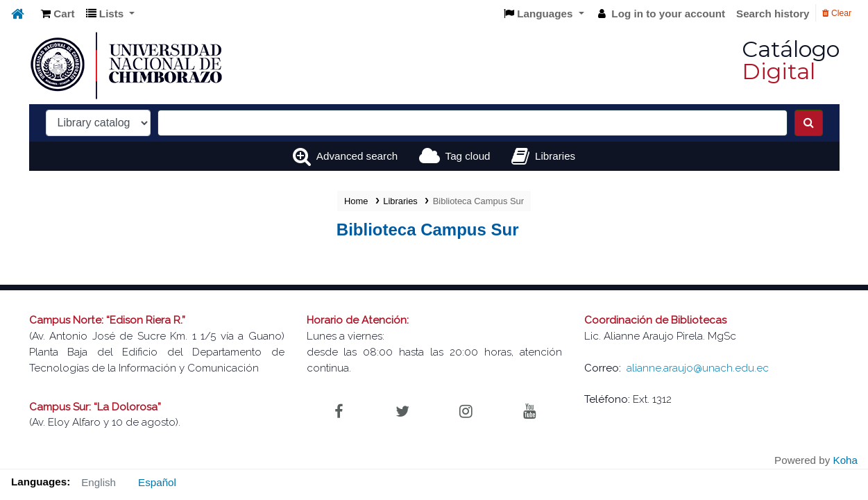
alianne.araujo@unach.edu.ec (698, 368)
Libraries (400, 201)
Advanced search (357, 156)
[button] (58, 14)
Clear (837, 13)
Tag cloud (468, 156)
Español (157, 482)
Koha (845, 460)
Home (356, 201)
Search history (773, 14)
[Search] (809, 123)
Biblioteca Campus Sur (478, 201)
